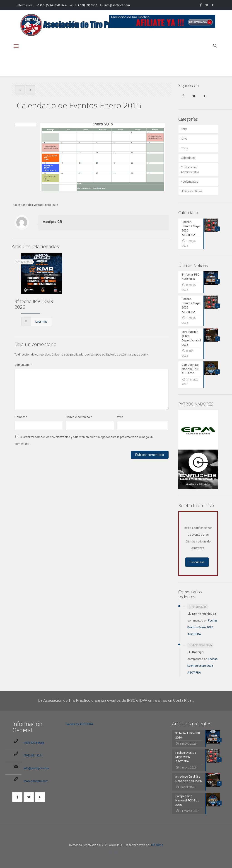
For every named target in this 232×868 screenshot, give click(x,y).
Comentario (23, 365)
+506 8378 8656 (34, 743)
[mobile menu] (16, 46)
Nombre (21, 417)
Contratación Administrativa (190, 170)
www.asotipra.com (36, 781)
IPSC (184, 129)
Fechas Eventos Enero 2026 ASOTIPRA (202, 627)
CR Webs (157, 845)
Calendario (206, 62)
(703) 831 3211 (33, 755)
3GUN (185, 148)
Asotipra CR (52, 222)
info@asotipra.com (117, 5)
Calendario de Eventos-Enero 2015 (200, 67)
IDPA (184, 139)
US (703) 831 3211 (86, 5)
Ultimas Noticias (192, 191)
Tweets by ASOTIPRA (79, 724)
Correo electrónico (79, 417)
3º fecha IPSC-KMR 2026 (34, 304)
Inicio (186, 62)
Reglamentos (190, 182)
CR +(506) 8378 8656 (53, 5)
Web (120, 417)
